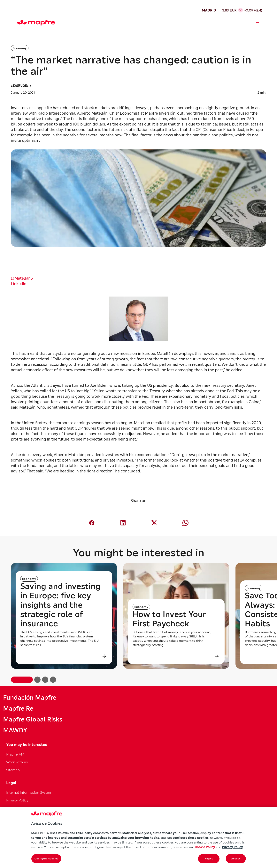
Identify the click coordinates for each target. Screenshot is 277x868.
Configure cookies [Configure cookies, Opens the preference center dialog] (46, 859)
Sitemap (13, 770)
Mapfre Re (18, 708)
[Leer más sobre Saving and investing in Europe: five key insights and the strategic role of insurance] (64, 656)
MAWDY (15, 730)
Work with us (17, 762)
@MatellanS (22, 278)
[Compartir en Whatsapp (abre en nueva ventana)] (185, 523)
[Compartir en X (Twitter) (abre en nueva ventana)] (154, 523)
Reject (209, 859)
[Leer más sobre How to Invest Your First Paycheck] (176, 656)
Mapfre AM (15, 754)
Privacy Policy (17, 800)
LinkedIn (19, 284)
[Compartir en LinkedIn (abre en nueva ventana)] (123, 523)
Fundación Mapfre (30, 698)
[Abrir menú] (258, 23)
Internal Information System (29, 792)
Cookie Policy (205, 847)
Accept (236, 859)
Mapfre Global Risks (33, 719)
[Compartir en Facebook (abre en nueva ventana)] (92, 523)
